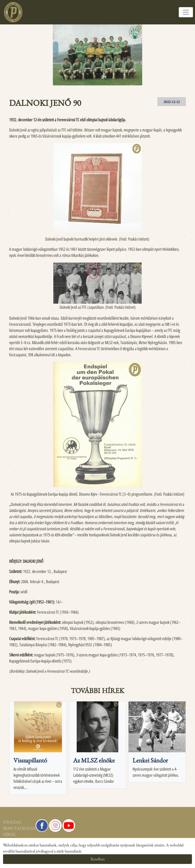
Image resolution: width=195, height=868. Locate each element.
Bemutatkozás (16, 828)
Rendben (98, 859)
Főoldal (12, 822)
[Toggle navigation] (186, 12)
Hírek (9, 834)
